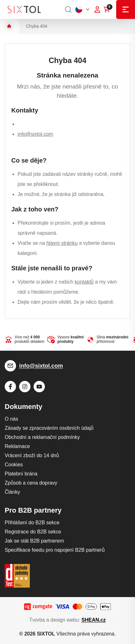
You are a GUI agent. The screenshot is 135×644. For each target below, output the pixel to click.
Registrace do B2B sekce (33, 532)
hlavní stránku (62, 243)
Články (12, 492)
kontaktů (84, 282)
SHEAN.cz (93, 620)
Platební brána (21, 474)
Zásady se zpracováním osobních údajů (49, 428)
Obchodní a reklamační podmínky (42, 437)
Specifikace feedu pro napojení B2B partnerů (55, 550)
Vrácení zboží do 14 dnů (32, 455)
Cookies (14, 465)
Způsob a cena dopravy (31, 483)
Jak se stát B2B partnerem (34, 541)
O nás (11, 419)
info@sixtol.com (35, 134)
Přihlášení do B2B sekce (32, 523)
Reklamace (17, 446)
